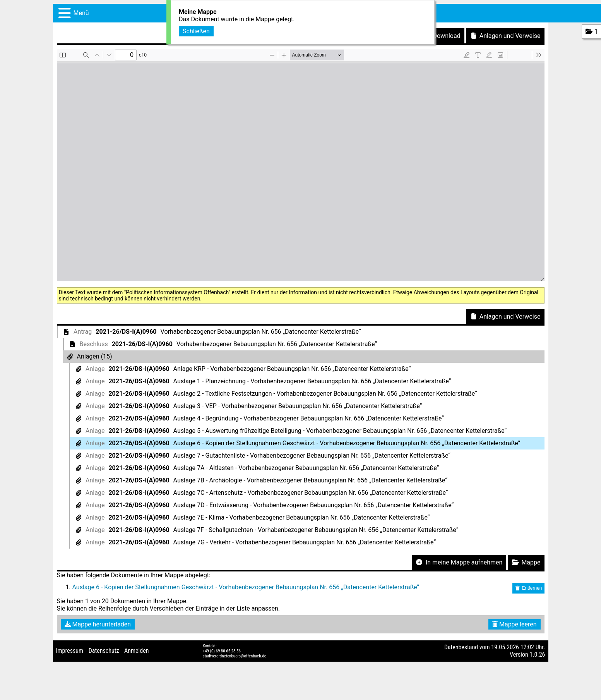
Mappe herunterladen (98, 624)
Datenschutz (104, 651)
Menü (81, 13)
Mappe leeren (515, 624)
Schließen (196, 31)
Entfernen (528, 588)
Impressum (70, 651)
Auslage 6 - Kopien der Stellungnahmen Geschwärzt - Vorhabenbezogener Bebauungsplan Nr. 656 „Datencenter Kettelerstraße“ (246, 587)
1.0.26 (537, 655)
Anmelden (136, 651)
